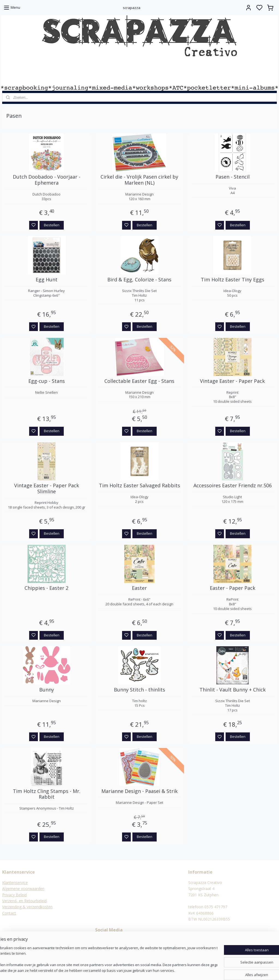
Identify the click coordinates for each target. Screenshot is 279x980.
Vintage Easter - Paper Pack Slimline (47, 489)
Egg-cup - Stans (47, 381)
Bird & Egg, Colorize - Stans (139, 280)
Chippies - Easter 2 (46, 588)
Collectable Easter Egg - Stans (139, 381)
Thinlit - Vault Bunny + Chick (233, 690)
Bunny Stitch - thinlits (139, 690)
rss (166, 970)
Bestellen (52, 225)
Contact (9, 913)
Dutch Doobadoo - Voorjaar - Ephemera (47, 180)
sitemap (155, 970)
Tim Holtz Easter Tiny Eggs (233, 280)
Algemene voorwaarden (23, 889)
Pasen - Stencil (233, 177)
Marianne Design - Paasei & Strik (139, 791)
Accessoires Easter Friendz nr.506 (233, 486)
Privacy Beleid (14, 895)
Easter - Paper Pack (233, 588)
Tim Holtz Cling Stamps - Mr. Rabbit (47, 794)
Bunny (47, 690)
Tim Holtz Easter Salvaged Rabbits (139, 486)
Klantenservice (15, 883)
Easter (139, 588)
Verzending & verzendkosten (27, 907)
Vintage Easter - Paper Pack (232, 381)
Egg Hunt (47, 280)
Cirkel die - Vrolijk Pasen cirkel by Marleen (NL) (139, 180)
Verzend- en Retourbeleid (24, 901)
